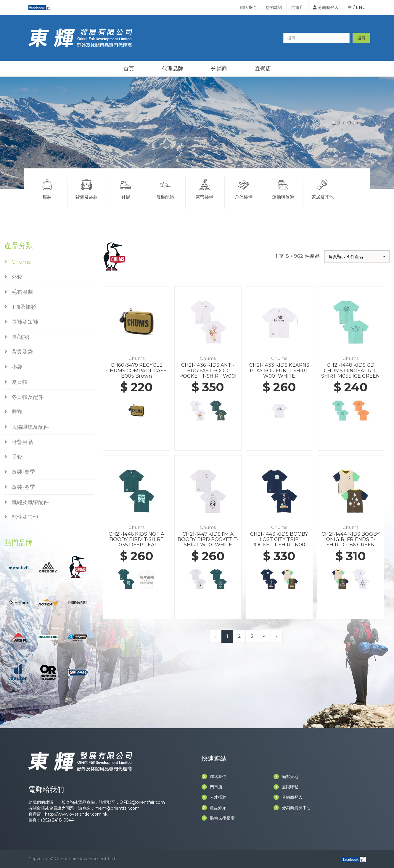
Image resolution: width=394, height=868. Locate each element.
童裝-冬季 (20, 487)
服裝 (47, 189)
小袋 (13, 367)
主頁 (336, 123)
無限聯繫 (286, 787)
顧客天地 (286, 777)
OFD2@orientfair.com (142, 802)
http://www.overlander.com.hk (76, 814)
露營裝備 (205, 189)
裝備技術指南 (218, 818)
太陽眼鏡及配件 (27, 427)
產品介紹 (214, 808)
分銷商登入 (326, 7)
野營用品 (19, 442)
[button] (357, 257)
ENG (361, 7)
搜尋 (361, 38)
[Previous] (216, 636)
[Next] (277, 636)
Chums (354, 123)
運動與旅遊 (283, 189)
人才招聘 (214, 797)
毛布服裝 (19, 292)
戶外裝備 (244, 189)
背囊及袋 (19, 352)
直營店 (263, 69)
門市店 (297, 7)
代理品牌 (173, 69)
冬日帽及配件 (24, 397)
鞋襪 (13, 412)
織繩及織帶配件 (27, 502)
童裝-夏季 (20, 472)
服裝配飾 (165, 189)
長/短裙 (17, 337)
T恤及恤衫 (20, 307)
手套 (13, 457)
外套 (13, 277)
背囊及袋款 (86, 189)
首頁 (129, 69)
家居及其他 (323, 189)
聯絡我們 (248, 7)
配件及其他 (21, 517)
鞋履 (126, 189)
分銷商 (219, 69)
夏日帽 (16, 382)
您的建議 (274, 7)
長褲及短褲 (21, 322)
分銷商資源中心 (292, 808)
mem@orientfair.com (117, 808)
